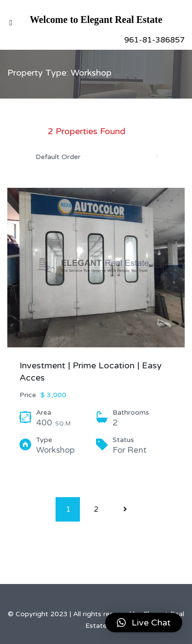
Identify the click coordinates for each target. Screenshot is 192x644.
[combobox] (96, 157)
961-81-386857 (154, 40)
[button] (144, 623)
